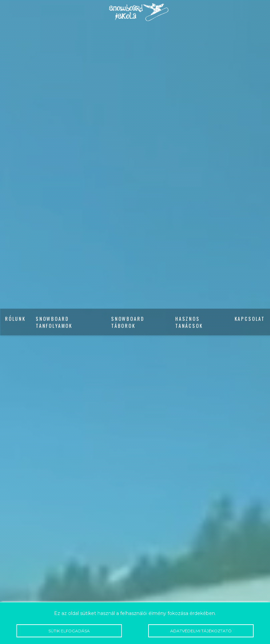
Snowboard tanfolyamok (54, 322)
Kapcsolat (250, 319)
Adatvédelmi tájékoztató (201, 631)
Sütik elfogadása (69, 631)
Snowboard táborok (128, 322)
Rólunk (15, 319)
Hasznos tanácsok (189, 322)
